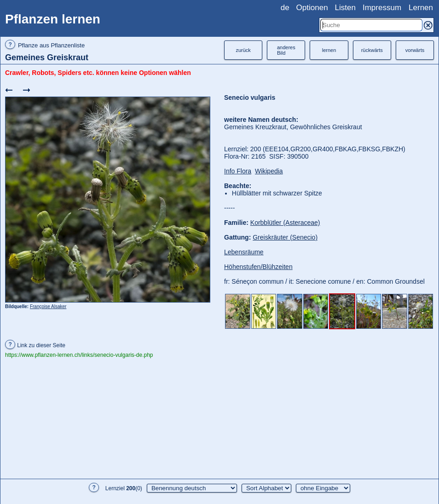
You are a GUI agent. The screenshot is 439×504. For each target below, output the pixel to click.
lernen (329, 50)
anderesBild (286, 50)
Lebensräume (244, 252)
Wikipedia (269, 171)
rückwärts (372, 50)
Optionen (312, 8)
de (285, 8)
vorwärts (415, 50)
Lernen (421, 8)
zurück (243, 50)
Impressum (382, 8)
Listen (345, 8)
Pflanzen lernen (53, 19)
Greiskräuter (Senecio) (285, 237)
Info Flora (238, 171)
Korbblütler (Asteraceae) (285, 223)
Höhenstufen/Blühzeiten (258, 267)
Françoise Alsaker (48, 306)
